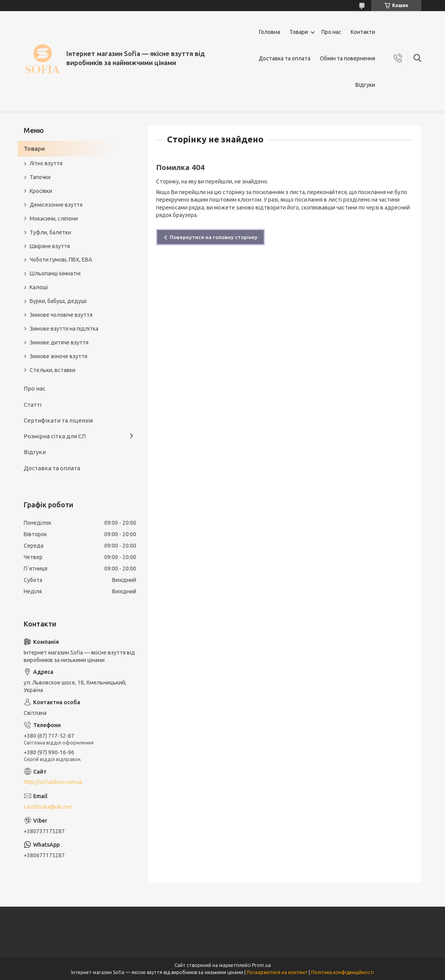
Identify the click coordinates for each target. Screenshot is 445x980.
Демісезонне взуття (56, 205)
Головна (269, 32)
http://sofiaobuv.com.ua (53, 782)
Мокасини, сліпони (54, 219)
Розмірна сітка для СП (55, 436)
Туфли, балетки (50, 232)
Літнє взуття (46, 163)
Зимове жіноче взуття (58, 356)
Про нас (331, 32)
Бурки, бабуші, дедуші (58, 301)
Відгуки (365, 85)
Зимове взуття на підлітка (64, 329)
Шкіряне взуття (50, 246)
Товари (299, 32)
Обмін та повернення (347, 58)
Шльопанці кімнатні (55, 273)
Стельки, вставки (53, 370)
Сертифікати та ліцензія (58, 420)
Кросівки (41, 191)
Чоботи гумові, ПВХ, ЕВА (61, 260)
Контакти (363, 32)
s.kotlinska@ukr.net (48, 807)
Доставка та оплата (284, 58)
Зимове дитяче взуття (59, 342)
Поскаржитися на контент (277, 972)
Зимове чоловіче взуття (61, 315)
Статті (33, 405)
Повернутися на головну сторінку (214, 237)
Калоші (39, 287)
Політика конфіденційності (343, 972)
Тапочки (40, 177)
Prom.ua (261, 965)
